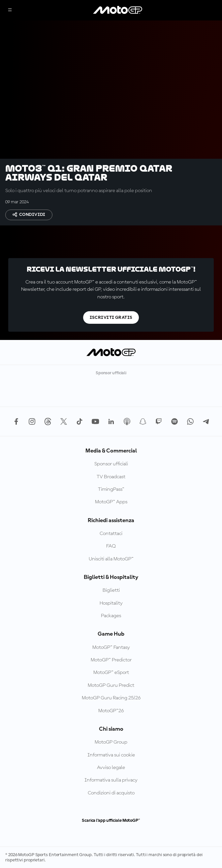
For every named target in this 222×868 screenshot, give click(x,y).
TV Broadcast (111, 477)
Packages (111, 616)
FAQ (111, 546)
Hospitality (111, 603)
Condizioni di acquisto (111, 793)
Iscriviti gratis (111, 317)
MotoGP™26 (111, 711)
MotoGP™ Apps (111, 502)
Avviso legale (111, 768)
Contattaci (111, 534)
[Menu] (10, 10)
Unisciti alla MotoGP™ (111, 559)
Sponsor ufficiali (111, 464)
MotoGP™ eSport (111, 673)
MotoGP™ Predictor (111, 660)
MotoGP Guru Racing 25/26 (111, 698)
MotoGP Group (111, 742)
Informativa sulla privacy (111, 780)
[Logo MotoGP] (118, 10)
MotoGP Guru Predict (111, 685)
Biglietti (111, 590)
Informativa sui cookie (111, 755)
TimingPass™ (111, 489)
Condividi (29, 215)
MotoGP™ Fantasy (111, 648)
